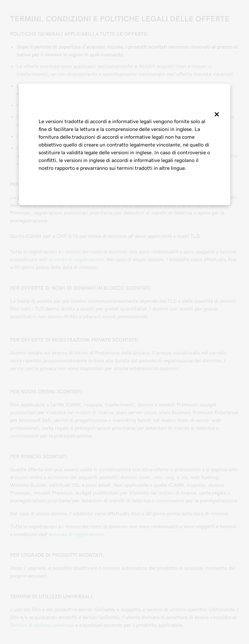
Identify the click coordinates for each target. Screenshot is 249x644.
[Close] (216, 114)
